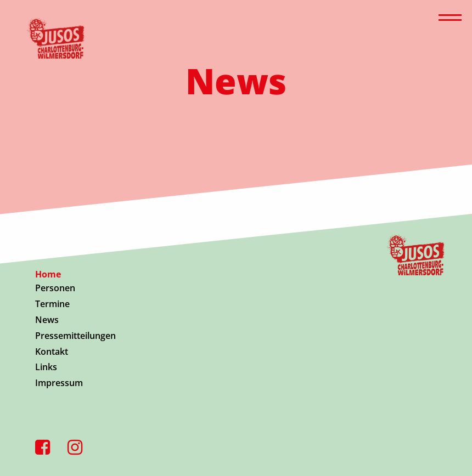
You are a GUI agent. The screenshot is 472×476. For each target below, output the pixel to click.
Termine (52, 304)
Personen (55, 288)
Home (48, 274)
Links (46, 367)
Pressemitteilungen (75, 336)
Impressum (59, 383)
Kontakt (52, 352)
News (47, 320)
